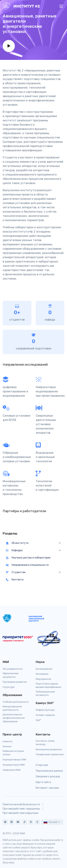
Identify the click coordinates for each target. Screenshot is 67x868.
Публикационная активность (45, 693)
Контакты (15, 580)
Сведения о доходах (48, 776)
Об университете (13, 669)
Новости (8, 741)
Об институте (17, 543)
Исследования (44, 669)
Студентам (15, 572)
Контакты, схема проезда (45, 743)
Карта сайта (43, 782)
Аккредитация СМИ (14, 765)
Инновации (42, 674)
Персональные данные (49, 771)
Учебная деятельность (16, 702)
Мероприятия (43, 679)
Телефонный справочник (50, 754)
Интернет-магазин (47, 788)
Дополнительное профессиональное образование (14, 718)
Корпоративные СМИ (14, 760)
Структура (9, 687)
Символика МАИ (12, 770)
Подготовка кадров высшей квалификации (48, 685)
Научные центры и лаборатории (28, 558)
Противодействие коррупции (20, 813)
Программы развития (15, 682)
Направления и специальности (27, 565)
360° (38, 720)
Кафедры (14, 550)
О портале (42, 765)
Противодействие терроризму (21, 809)
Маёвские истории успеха (13, 753)
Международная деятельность (12, 708)
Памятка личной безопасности (21, 804)
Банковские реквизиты (49, 749)
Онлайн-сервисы (45, 715)
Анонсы (7, 746)
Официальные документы (11, 675)
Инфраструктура (45, 710)
